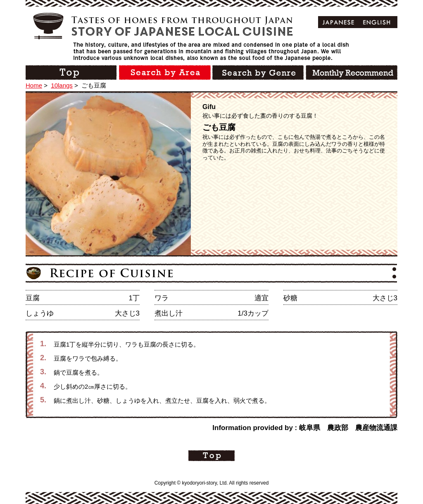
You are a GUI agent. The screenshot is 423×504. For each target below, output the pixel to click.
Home (34, 85)
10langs (62, 85)
